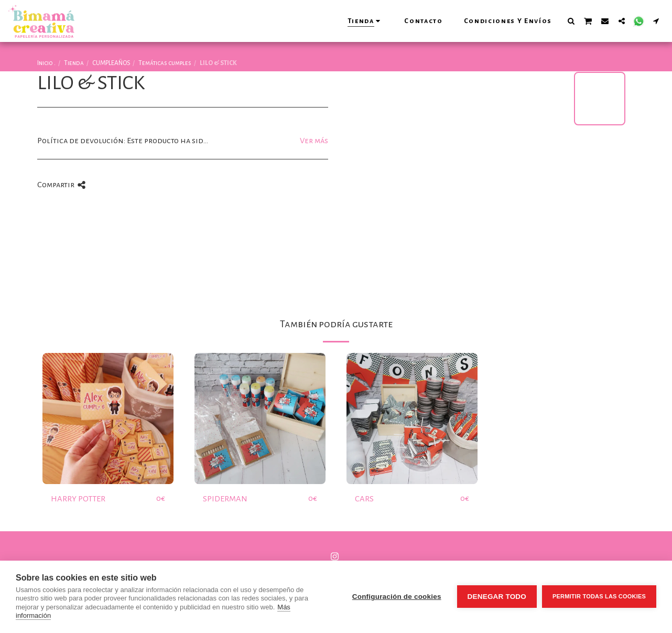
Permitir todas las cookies (599, 596)
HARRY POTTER (78, 499)
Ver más (314, 141)
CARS (364, 499)
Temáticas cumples (165, 63)
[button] (571, 21)
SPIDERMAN (225, 499)
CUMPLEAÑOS (111, 63)
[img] (108, 419)
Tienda (74, 63)
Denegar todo (497, 597)
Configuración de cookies (397, 597)
